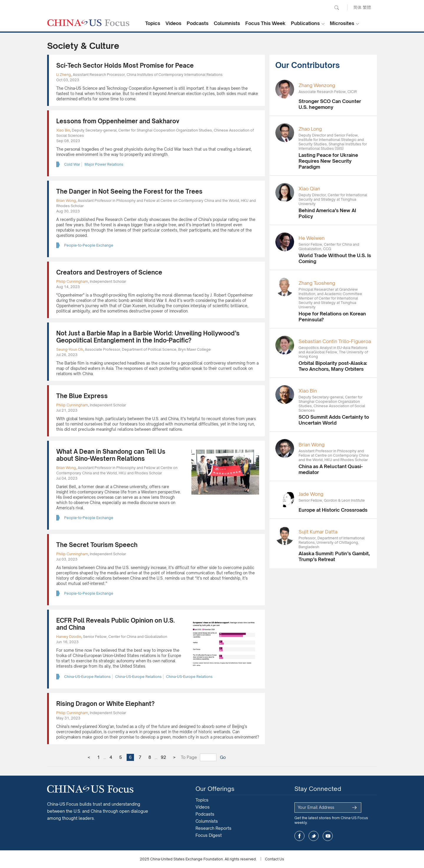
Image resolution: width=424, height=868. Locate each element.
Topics (153, 23)
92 (163, 757)
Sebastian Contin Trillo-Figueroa (335, 341)
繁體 (367, 7)
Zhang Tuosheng (317, 283)
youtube (328, 836)
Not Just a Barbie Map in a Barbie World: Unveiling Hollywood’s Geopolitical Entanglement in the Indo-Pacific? (148, 337)
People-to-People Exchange (89, 245)
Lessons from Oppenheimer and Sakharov (118, 121)
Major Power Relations (104, 164)
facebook (299, 836)
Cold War (72, 164)
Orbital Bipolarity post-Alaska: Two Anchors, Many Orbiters (333, 366)
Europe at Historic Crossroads (333, 510)
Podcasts (198, 23)
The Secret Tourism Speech (97, 545)
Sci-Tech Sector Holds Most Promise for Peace (125, 65)
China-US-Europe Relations (87, 677)
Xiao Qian (309, 189)
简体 (357, 7)
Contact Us (275, 859)
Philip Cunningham (72, 281)
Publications (305, 23)
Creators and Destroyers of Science (109, 272)
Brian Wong (66, 201)
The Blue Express (82, 396)
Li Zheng (64, 75)
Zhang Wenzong (317, 85)
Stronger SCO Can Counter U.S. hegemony (330, 104)
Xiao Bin (63, 130)
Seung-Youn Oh (70, 349)
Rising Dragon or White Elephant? (105, 704)
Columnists (227, 23)
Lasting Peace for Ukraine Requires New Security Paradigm (328, 161)
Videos (173, 23)
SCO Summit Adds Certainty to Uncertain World (334, 420)
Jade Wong (311, 494)
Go (223, 757)
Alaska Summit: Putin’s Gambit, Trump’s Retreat (334, 556)
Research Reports (213, 828)
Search (337, 8)
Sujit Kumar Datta (318, 532)
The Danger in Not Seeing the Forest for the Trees (129, 191)
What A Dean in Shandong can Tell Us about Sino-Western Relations (111, 455)
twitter (314, 836)
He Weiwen (312, 238)
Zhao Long (310, 129)
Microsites (342, 23)
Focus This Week (265, 23)
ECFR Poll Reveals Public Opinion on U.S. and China (116, 624)
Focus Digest (209, 835)
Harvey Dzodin (69, 637)
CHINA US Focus (88, 23)
